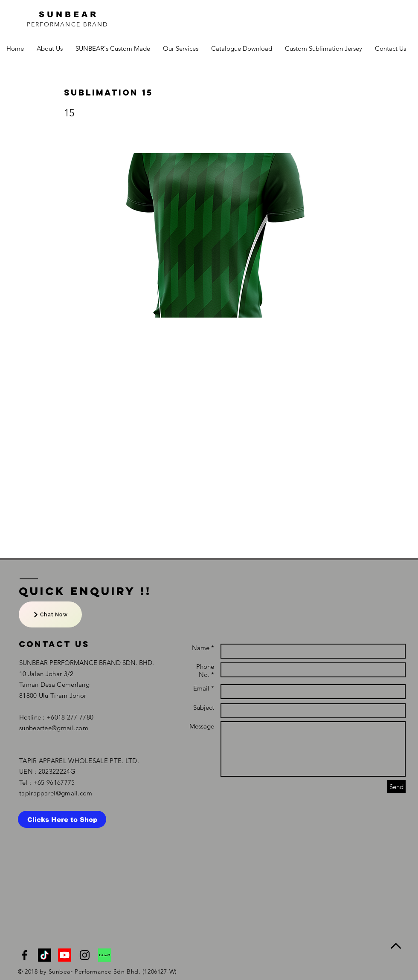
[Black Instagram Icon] (85, 955)
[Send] (396, 787)
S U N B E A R (67, 14)
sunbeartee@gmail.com (54, 728)
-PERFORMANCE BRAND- (68, 24)
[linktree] (105, 955)
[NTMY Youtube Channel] (65, 955)
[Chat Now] (50, 614)
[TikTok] (45, 955)
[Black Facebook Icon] (25, 955)
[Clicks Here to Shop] (62, 819)
